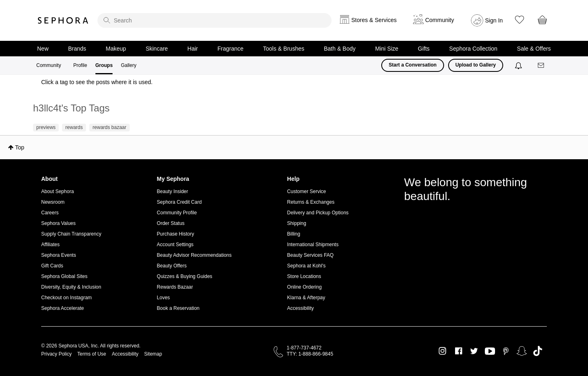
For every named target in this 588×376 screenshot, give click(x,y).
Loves (164, 298)
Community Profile (177, 213)
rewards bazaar (109, 127)
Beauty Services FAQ (310, 255)
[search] (214, 20)
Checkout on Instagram (66, 298)
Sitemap (153, 354)
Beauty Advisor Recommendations (194, 255)
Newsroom (53, 202)
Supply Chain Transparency (71, 234)
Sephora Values (59, 223)
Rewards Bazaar (175, 287)
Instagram (443, 351)
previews (46, 127)
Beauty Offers (172, 266)
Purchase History (176, 234)
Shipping (297, 223)
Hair (193, 49)
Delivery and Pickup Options (318, 213)
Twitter (474, 351)
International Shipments (313, 245)
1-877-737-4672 (304, 348)
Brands (77, 49)
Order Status (171, 223)
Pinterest (506, 351)
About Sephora (57, 191)
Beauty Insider (173, 191)
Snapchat (522, 351)
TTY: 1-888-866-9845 (310, 354)
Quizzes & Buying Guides (185, 276)
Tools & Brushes (284, 49)
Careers (50, 213)
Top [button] (20, 147)
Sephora (63, 20)
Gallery (128, 65)
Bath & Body (340, 49)
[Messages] (542, 66)
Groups (104, 65)
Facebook (459, 351)
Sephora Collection (473, 49)
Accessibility (300, 308)
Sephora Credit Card (179, 202)
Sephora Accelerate (63, 308)
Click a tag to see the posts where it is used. (97, 82)
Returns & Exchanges (311, 202)
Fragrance (230, 49)
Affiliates (50, 245)
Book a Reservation (178, 308)
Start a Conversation (412, 65)
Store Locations (304, 276)
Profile (80, 65)
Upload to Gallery (476, 65)
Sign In (494, 20)
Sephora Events (59, 255)
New (43, 49)
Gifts (424, 49)
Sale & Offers (534, 49)
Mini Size (387, 49)
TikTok (538, 351)
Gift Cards (52, 266)
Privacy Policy (56, 354)
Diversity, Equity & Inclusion (71, 287)
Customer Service (306, 191)
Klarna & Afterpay (306, 298)
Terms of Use (92, 354)
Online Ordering (304, 287)
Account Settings (175, 245)
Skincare (157, 49)
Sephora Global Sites (64, 276)
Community (49, 65)
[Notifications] (519, 65)
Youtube (490, 352)
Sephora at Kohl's (306, 266)
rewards (74, 127)
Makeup (116, 49)
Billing (294, 234)
